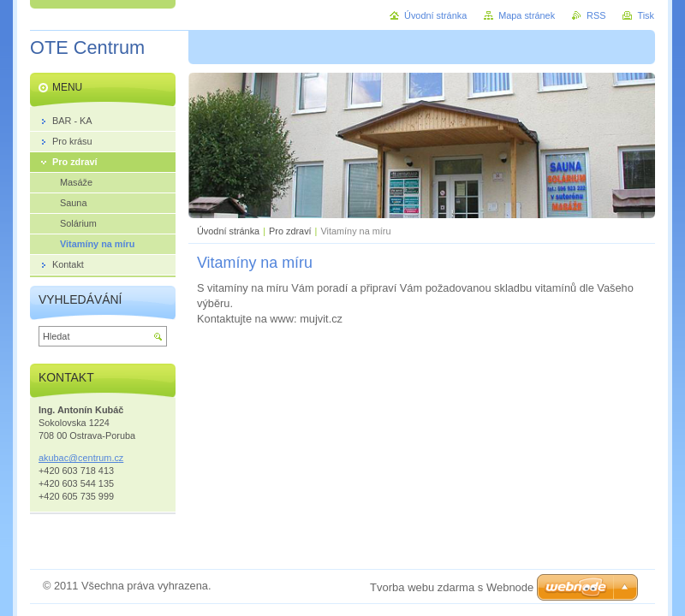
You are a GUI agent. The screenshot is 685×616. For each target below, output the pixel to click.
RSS (596, 15)
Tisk (646, 15)
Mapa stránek (527, 15)
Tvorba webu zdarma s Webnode (452, 587)
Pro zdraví (290, 231)
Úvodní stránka (228, 231)
